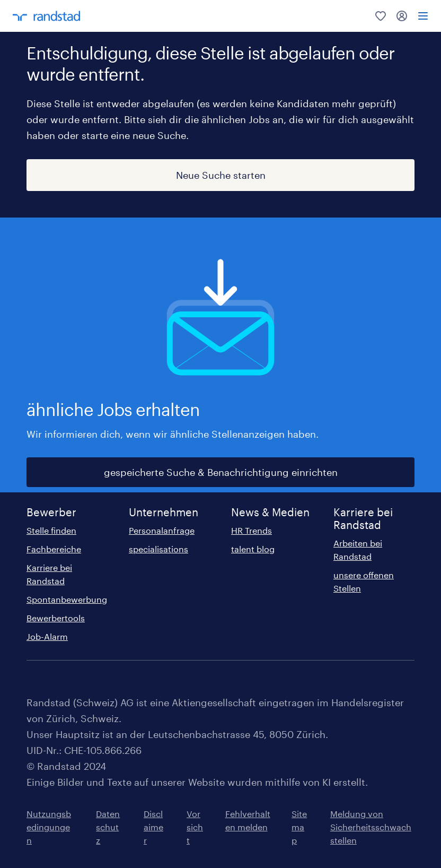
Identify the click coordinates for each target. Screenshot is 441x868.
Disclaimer (153, 827)
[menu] (423, 16)
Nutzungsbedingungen (49, 827)
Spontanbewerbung (67, 599)
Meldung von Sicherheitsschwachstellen (371, 827)
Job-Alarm (47, 636)
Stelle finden (51, 530)
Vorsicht (195, 827)
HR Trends (252, 530)
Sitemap (299, 827)
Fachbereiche (54, 549)
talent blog (253, 549)
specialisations (158, 549)
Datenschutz (108, 827)
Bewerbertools (56, 618)
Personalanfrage (162, 530)
